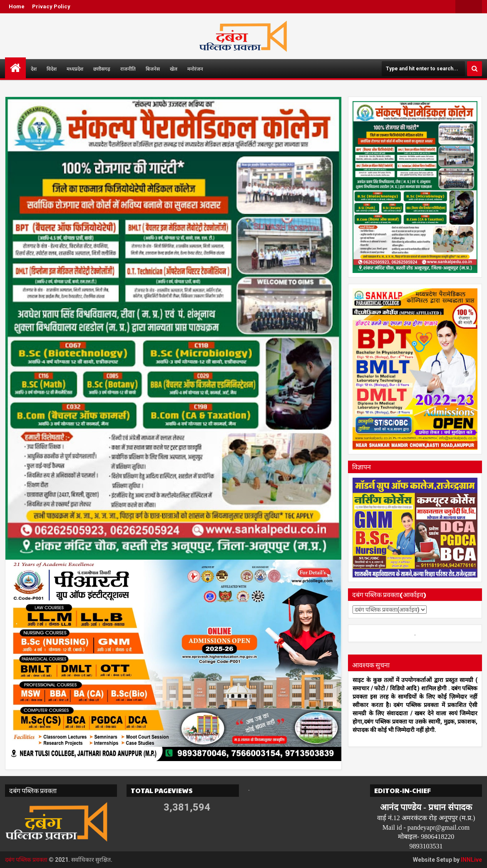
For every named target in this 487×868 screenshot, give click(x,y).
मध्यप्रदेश (75, 69)
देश (34, 69)
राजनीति (128, 69)
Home (17, 6)
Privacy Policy (51, 6)
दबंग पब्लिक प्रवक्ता (26, 860)
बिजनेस (153, 69)
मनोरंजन (195, 69)
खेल (174, 69)
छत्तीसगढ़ (102, 69)
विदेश (52, 69)
